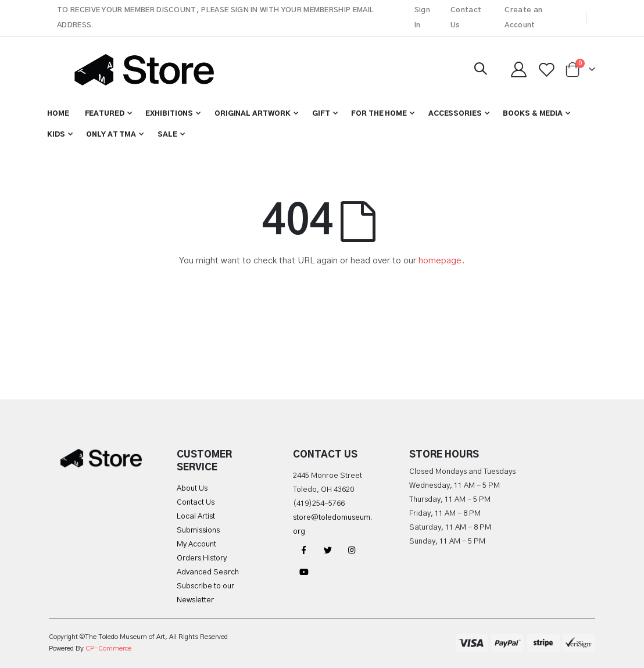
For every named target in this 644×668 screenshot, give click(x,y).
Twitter (328, 550)
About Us (192, 489)
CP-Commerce (108, 649)
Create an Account (523, 18)
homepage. (442, 261)
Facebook (304, 550)
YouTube (304, 572)
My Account (196, 544)
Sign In (422, 18)
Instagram (352, 550)
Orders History (202, 558)
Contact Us (466, 18)
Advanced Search (208, 572)
